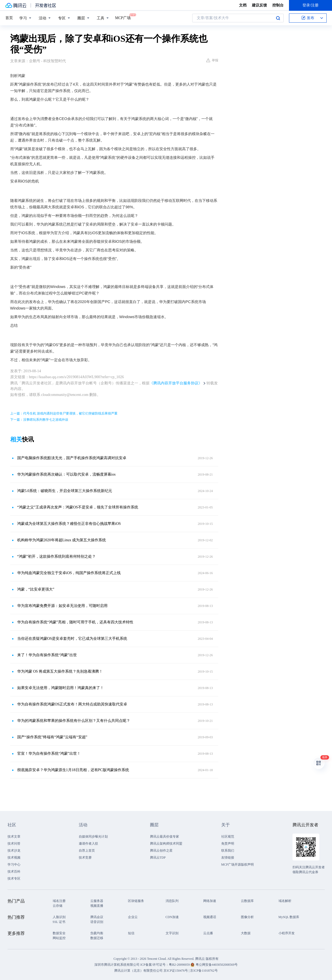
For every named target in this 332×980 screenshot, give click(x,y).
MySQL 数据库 (289, 917)
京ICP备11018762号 (204, 971)
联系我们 (228, 851)
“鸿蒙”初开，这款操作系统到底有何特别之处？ (56, 556)
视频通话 (210, 917)
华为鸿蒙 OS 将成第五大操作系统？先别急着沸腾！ (60, 671)
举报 (212, 60)
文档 (243, 5)
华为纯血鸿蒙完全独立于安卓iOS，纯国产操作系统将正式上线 (69, 573)
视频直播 (97, 906)
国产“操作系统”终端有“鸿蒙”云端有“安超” (52, 737)
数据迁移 (97, 938)
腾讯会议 (97, 917)
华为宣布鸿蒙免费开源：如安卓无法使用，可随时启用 (62, 606)
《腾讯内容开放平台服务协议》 (176, 383)
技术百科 (14, 872)
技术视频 (14, 858)
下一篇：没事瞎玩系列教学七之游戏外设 (39, 420)
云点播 (208, 933)
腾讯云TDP (158, 858)
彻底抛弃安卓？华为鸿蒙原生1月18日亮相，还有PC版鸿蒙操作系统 (73, 770)
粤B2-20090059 (180, 965)
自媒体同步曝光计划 (93, 837)
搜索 (278, 18)
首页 (9, 18)
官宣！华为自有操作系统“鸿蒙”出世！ (49, 754)
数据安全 (59, 933)
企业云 (133, 917)
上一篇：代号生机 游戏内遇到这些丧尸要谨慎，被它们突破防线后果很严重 (64, 413)
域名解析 (285, 901)
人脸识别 (59, 917)
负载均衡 (97, 933)
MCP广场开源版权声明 (238, 865)
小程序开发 (287, 933)
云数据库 (247, 901)
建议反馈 (259, 5)
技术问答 (14, 844)
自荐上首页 (87, 851)
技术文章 (14, 837)
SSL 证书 (59, 922)
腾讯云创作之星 (161, 851)
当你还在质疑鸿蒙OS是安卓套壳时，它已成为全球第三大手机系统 (72, 639)
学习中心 (14, 865)
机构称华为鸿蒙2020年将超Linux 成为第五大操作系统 (62, 540)
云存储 (58, 906)
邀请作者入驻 (88, 844)
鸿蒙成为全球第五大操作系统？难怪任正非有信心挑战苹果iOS (69, 524)
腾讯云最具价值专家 (165, 837)
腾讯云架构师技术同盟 (166, 844)
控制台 (278, 5)
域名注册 (59, 901)
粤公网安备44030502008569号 (217, 965)
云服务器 (97, 901)
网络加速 (210, 901)
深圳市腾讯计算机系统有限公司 (117, 965)
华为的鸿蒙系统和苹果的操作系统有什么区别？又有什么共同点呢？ (74, 721)
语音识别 (97, 922)
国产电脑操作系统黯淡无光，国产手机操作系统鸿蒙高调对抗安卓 (72, 458)
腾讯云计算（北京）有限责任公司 (138, 971)
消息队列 (172, 901)
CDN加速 (172, 917)
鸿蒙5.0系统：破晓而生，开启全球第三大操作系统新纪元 (65, 491)
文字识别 (172, 933)
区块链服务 (136, 901)
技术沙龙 (14, 851)
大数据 (246, 933)
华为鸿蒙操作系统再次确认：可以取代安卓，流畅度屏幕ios (66, 474)
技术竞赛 (85, 858)
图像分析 (247, 917)
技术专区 (14, 879)
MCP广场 (123, 17)
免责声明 (228, 844)
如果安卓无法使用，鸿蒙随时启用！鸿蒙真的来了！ (60, 688)
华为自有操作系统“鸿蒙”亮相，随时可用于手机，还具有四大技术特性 (75, 622)
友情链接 (228, 858)
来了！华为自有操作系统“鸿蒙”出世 (47, 655)
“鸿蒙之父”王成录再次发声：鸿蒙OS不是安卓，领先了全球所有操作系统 (78, 507)
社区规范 (228, 837)
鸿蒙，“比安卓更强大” (36, 589)
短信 (131, 933)
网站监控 (59, 938)
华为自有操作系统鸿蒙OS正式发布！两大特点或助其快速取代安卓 (72, 704)
